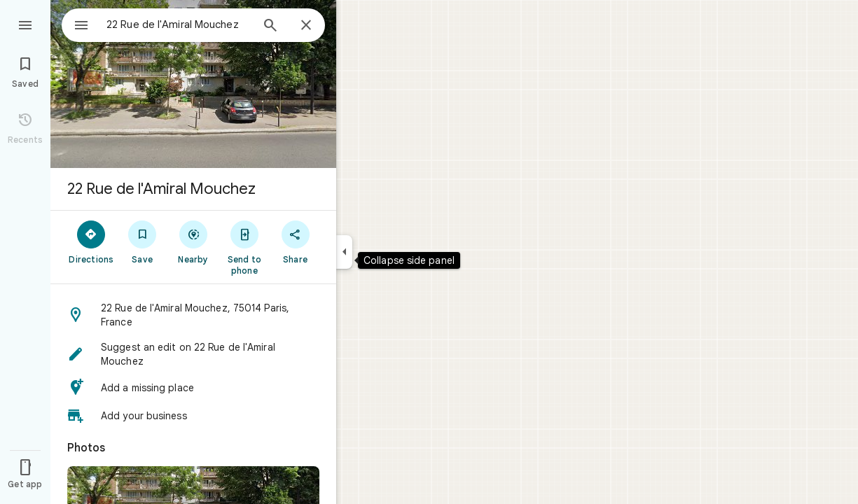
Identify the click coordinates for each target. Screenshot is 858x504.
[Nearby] (194, 241)
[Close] (306, 26)
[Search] (270, 27)
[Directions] (91, 241)
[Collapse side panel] (344, 252)
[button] (193, 315)
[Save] (143, 241)
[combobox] (165, 24)
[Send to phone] (244, 247)
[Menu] (25, 24)
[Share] (295, 241)
